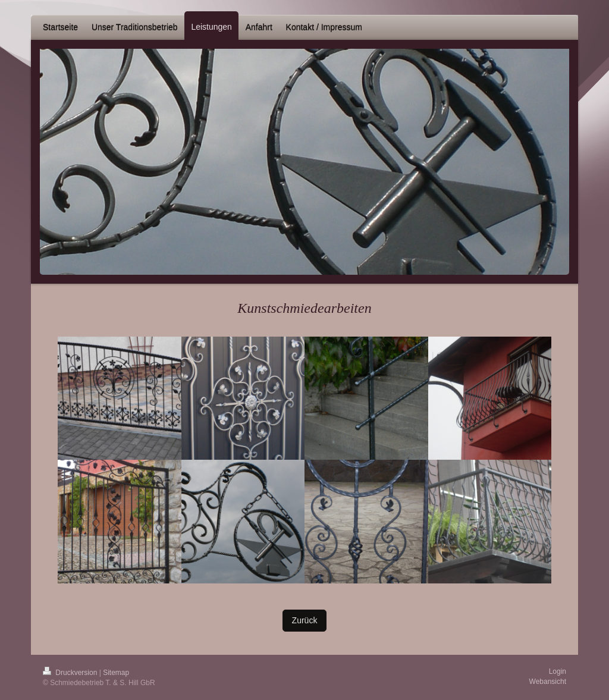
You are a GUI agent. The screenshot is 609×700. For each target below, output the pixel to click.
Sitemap (116, 673)
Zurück (305, 620)
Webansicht (548, 682)
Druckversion (71, 673)
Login (558, 671)
